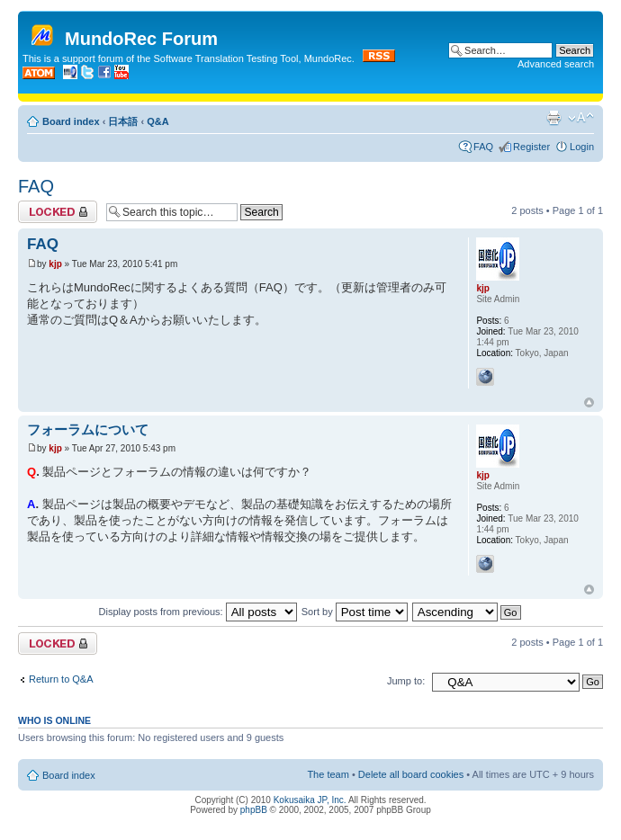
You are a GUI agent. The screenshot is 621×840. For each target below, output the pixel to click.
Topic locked (58, 212)
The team (328, 774)
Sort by (355, 612)
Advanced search (556, 64)
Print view (553, 118)
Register (531, 147)
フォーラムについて (88, 429)
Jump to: (406, 681)
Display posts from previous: (198, 612)
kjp (55, 264)
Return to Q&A (61, 679)
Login (582, 147)
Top (589, 402)
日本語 (123, 121)
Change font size (581, 118)
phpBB (254, 810)
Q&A (157, 121)
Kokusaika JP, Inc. (310, 800)
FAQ (483, 147)
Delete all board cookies (411, 774)
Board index (71, 121)
